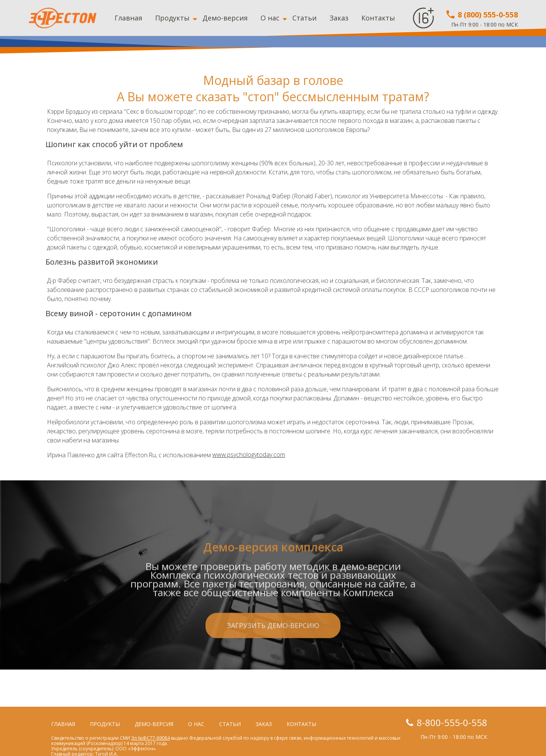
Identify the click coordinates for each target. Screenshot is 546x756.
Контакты (378, 18)
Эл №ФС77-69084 (151, 738)
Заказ (339, 18)
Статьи (304, 18)
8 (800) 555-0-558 (482, 15)
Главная (128, 18)
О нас (270, 18)
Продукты (172, 18)
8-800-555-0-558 (452, 722)
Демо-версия (225, 18)
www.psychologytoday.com (249, 455)
